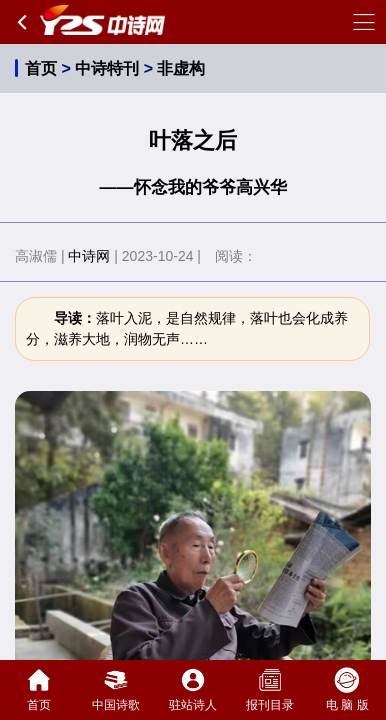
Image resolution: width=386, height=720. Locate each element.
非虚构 (181, 68)
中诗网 (89, 256)
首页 (41, 68)
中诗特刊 (107, 68)
